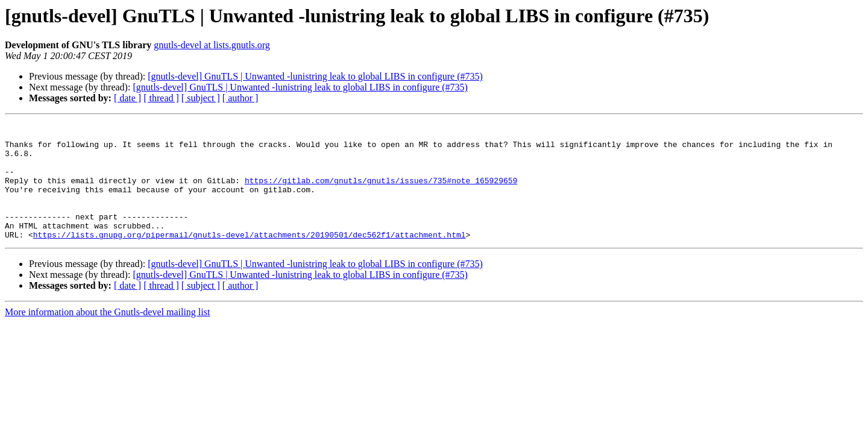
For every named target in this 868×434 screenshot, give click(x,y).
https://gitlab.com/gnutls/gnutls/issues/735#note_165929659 (381, 193)
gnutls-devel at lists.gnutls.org (212, 45)
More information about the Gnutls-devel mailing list (107, 335)
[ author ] (241, 98)
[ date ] (127, 98)
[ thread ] (161, 98)
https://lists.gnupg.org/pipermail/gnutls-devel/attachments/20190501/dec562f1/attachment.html (250, 258)
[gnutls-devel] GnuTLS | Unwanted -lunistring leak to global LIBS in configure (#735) (315, 76)
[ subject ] (201, 98)
